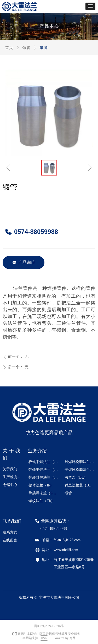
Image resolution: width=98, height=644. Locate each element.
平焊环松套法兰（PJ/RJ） (81, 470)
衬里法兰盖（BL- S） (81, 485)
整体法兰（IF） (41, 485)
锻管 (26, 48)
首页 (9, 48)
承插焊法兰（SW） (44, 493)
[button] (90, 6)
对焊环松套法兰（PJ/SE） (81, 462)
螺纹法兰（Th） (42, 501)
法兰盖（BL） (76, 477)
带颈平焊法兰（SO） (45, 470)
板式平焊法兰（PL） (45, 462)
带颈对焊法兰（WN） (45, 477)
